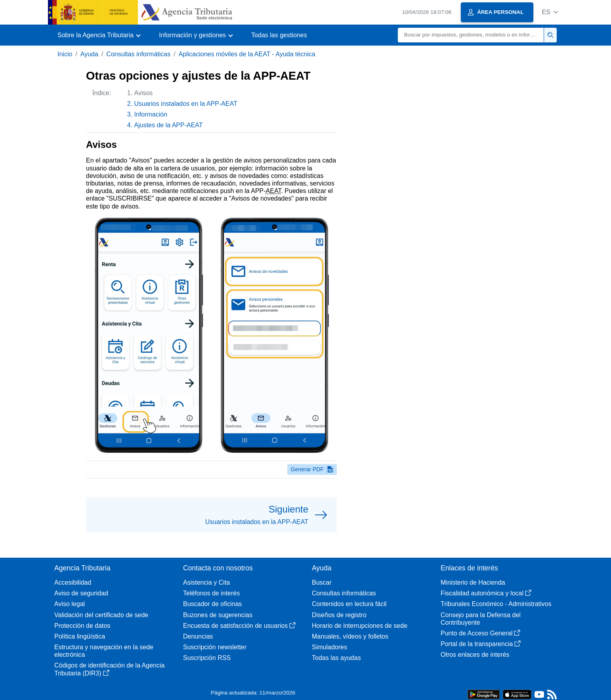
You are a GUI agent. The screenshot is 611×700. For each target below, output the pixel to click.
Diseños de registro (339, 615)
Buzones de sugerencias (218, 615)
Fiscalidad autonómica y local (486, 593)
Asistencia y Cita (206, 582)
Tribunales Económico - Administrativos (496, 604)
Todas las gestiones (279, 35)
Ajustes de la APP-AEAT (169, 125)
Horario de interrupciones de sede (360, 626)
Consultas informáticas (138, 54)
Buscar (322, 582)
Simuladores (329, 647)
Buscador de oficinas (213, 604)
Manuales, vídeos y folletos (350, 636)
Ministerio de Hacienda (473, 582)
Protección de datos (82, 626)
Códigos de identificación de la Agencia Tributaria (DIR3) (109, 669)
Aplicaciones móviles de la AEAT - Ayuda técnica (247, 54)
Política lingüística (80, 636)
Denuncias (198, 636)
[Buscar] (471, 35)
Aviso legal (70, 604)
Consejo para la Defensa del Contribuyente (481, 619)
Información (151, 114)
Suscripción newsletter (215, 647)
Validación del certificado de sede (101, 615)
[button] (550, 12)
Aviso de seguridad (81, 593)
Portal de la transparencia (481, 644)
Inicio (65, 54)
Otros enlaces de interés (475, 655)
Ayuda (89, 54)
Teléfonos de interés (211, 593)
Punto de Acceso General (480, 633)
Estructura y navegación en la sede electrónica (104, 651)
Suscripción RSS (207, 658)
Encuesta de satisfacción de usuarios (239, 626)
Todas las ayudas (336, 658)
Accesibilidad (73, 582)
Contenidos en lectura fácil (349, 604)
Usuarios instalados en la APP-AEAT (186, 104)
